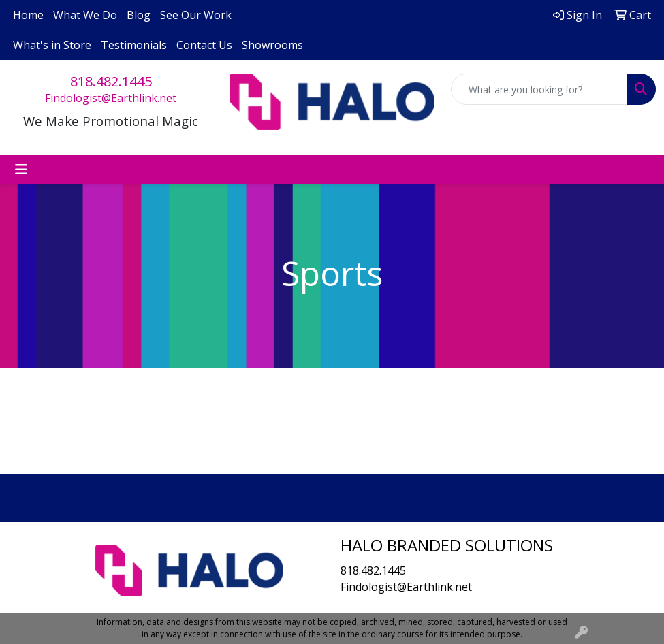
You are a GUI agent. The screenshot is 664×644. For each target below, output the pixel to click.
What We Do (85, 15)
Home (28, 15)
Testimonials (134, 45)
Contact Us (204, 45)
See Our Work (196, 15)
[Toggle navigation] (21, 170)
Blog (139, 15)
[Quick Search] (539, 89)
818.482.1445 (111, 81)
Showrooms (272, 45)
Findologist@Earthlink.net (111, 98)
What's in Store (52, 45)
